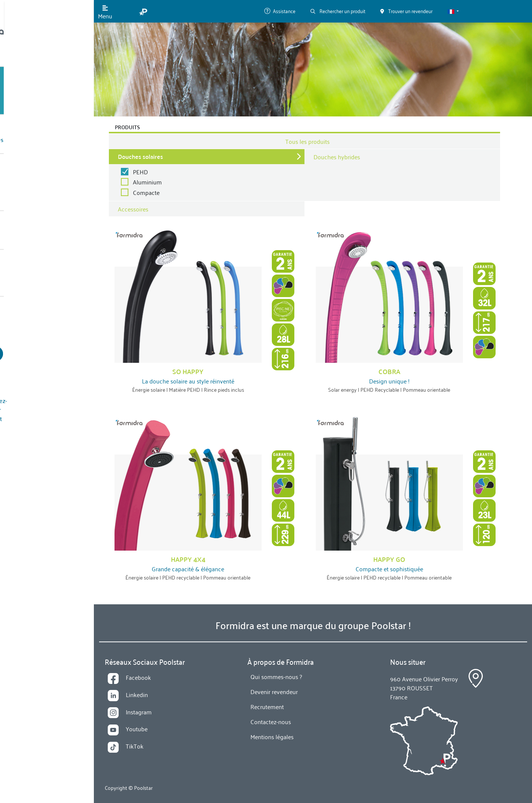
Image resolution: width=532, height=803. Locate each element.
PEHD (140, 172)
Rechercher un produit (338, 11)
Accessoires (133, 209)
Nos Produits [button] (36, 91)
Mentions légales (272, 737)
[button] (453, 11)
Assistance (280, 11)
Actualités (33, 180)
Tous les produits (307, 141)
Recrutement (267, 706)
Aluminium (147, 182)
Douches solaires (140, 156)
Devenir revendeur (47, 296)
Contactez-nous (40, 210)
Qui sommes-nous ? (46, 151)
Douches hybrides (337, 157)
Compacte (146, 192)
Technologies (38, 121)
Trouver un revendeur (47, 273)
